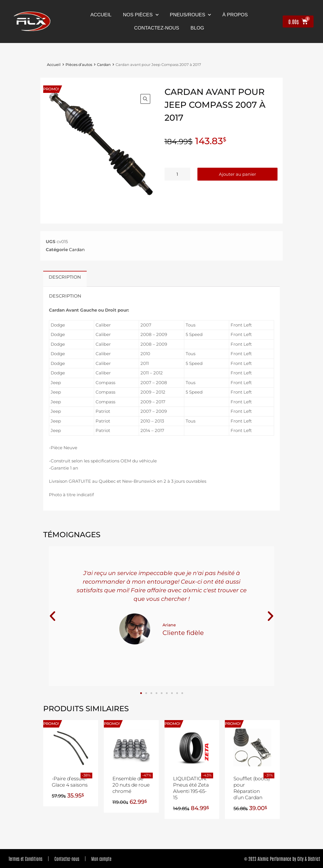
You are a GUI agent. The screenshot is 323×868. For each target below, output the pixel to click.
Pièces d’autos (79, 65)
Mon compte (101, 859)
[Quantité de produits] (177, 174)
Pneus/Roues (191, 15)
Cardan (104, 65)
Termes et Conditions (25, 859)
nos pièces (141, 15)
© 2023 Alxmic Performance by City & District (282, 859)
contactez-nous (157, 28)
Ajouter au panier (237, 174)
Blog (197, 28)
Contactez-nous (67, 859)
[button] (145, 99)
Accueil (101, 15)
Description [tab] (65, 277)
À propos (235, 15)
